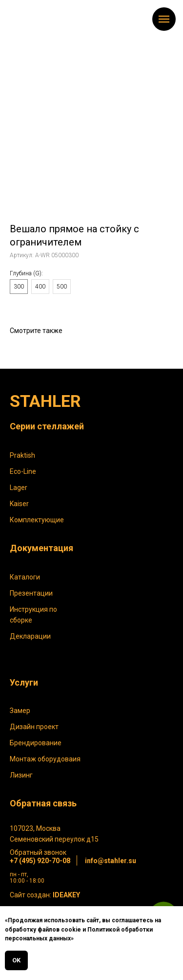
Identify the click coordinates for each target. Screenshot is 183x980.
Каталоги (25, 577)
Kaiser (19, 504)
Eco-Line (23, 471)
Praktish (22, 455)
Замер (20, 711)
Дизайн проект (34, 727)
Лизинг (21, 775)
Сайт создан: (45, 895)
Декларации (30, 636)
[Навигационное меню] (164, 19)
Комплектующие (37, 520)
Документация (41, 548)
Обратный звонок (38, 852)
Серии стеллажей (47, 426)
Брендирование (36, 743)
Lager (19, 488)
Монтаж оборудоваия (45, 759)
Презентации (31, 593)
